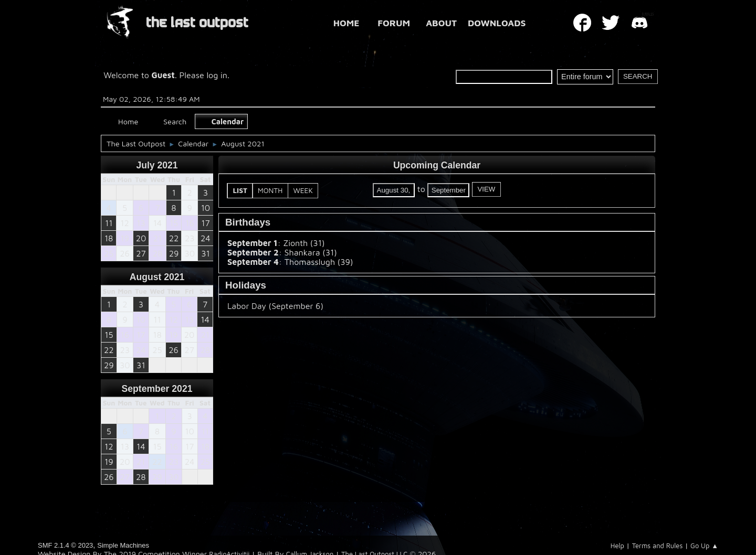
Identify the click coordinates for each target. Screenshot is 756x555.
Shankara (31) (311, 252)
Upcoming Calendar (437, 165)
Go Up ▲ (704, 546)
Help (617, 546)
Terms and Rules (658, 546)
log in (217, 75)
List (240, 190)
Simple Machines (123, 545)
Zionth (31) (304, 243)
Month (270, 190)
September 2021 (157, 389)
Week (303, 190)
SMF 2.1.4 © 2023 (65, 545)
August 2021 (157, 277)
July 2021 (157, 165)
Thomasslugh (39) (319, 262)
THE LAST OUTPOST (197, 23)
